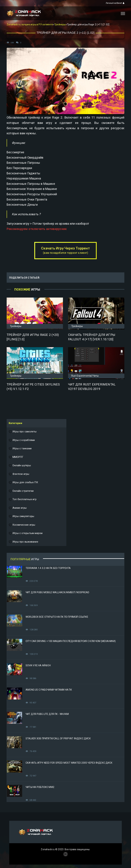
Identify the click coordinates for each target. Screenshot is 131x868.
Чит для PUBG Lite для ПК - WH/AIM (47, 714)
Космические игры (22, 525)
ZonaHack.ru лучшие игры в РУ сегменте (30, 24)
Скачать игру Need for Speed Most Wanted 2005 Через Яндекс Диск (69, 763)
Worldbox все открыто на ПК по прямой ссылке (57, 617)
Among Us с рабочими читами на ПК (49, 690)
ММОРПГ (16, 457)
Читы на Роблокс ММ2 (40, 787)
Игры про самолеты (23, 432)
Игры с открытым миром (26, 533)
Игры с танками (20, 449)
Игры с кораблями (22, 440)
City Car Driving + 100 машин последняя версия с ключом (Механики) (71, 641)
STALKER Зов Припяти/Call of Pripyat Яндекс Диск (58, 738)
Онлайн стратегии (21, 491)
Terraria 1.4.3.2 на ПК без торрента (48, 568)
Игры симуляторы (21, 516)
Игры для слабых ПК (23, 483)
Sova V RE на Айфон (38, 665)
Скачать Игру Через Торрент (65, 250)
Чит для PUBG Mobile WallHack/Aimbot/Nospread (57, 592)
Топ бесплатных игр (23, 499)
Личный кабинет (115, 3)
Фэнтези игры (19, 474)
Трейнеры (60, 24)
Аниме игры (18, 508)
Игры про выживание (23, 542)
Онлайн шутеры (20, 466)
